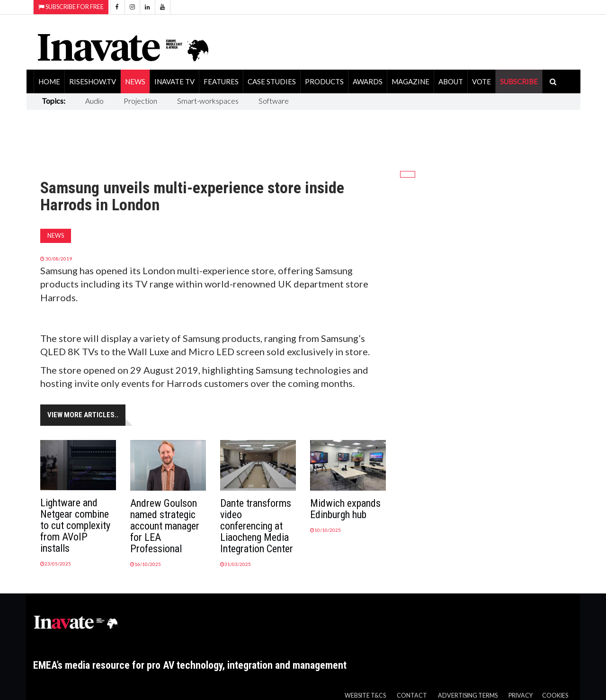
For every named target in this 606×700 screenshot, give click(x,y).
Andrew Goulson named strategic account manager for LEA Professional (165, 526)
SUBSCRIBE (519, 81)
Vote (481, 81)
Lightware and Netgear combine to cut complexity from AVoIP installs (75, 525)
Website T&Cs (365, 696)
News (135, 81)
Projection (140, 101)
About (451, 81)
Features (221, 81)
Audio (94, 101)
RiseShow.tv (93, 81)
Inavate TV (174, 81)
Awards (368, 81)
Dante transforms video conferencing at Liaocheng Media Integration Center (257, 526)
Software (274, 101)
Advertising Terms (468, 696)
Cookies (555, 696)
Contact (412, 696)
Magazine (410, 81)
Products (324, 81)
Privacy (521, 696)
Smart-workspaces (208, 101)
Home (49, 81)
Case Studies (272, 81)
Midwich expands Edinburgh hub (345, 509)
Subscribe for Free (71, 7)
